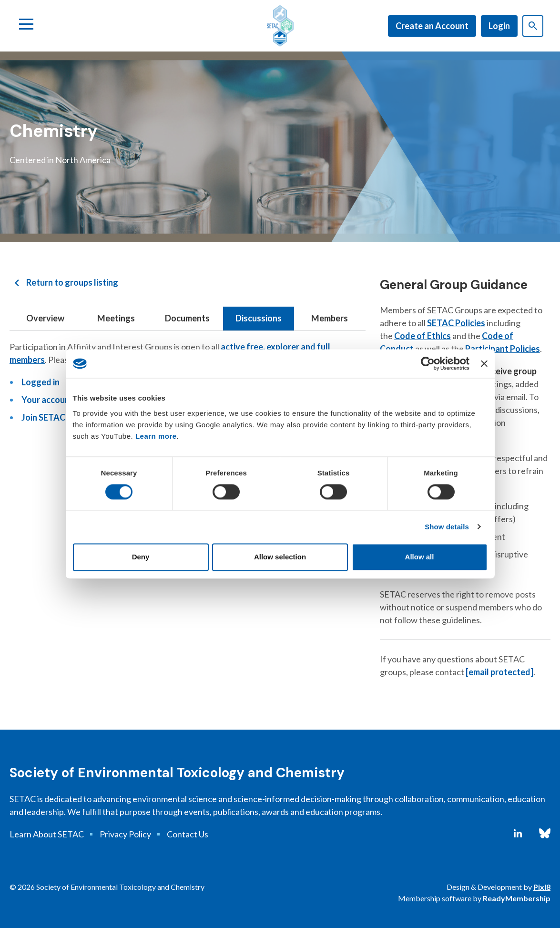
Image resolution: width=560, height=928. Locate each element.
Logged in (41, 382)
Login (499, 26)
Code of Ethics (423, 336)
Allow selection (280, 557)
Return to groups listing (72, 282)
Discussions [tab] (259, 318)
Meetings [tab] (116, 318)
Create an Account (432, 26)
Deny (141, 557)
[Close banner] (484, 363)
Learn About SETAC (47, 834)
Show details (447, 527)
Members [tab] (330, 318)
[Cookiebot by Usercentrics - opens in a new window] (428, 363)
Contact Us (188, 834)
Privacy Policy (125, 834)
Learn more (156, 436)
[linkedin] (518, 834)
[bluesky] (545, 834)
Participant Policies (503, 349)
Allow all (420, 557)
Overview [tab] (45, 318)
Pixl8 (542, 887)
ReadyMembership (517, 898)
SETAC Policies (456, 323)
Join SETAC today (56, 417)
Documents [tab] (187, 318)
